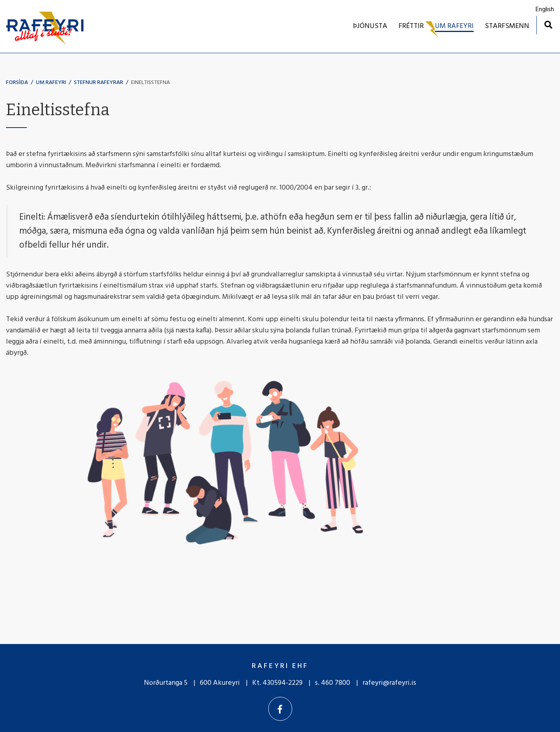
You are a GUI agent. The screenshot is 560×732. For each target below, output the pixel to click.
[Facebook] (280, 709)
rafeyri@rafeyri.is (389, 683)
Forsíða (17, 83)
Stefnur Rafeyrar (99, 83)
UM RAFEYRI (51, 83)
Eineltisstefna (150, 83)
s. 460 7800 (333, 683)
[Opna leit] (548, 25)
